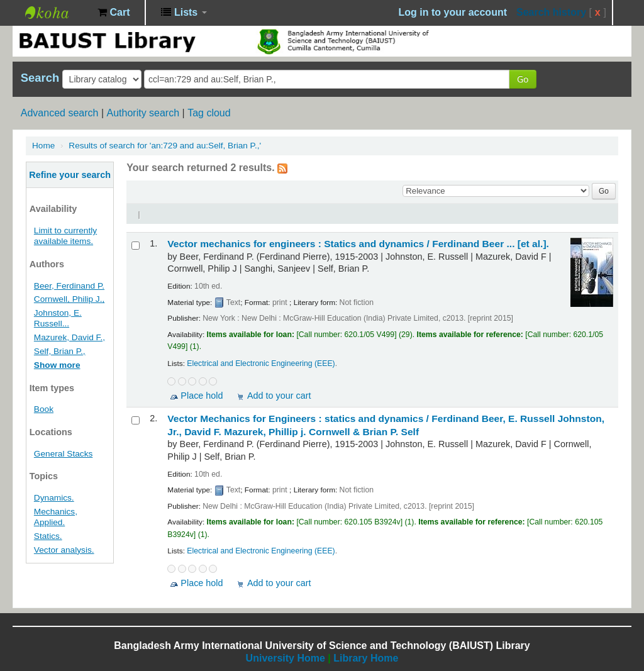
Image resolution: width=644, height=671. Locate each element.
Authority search (143, 113)
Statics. (48, 536)
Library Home (366, 658)
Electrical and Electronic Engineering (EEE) (261, 363)
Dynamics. (54, 498)
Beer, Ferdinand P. (69, 286)
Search (40, 78)
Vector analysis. (64, 550)
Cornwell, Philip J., (69, 299)
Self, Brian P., (60, 351)
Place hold (202, 396)
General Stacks (63, 454)
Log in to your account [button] (453, 12)
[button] (114, 13)
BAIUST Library (57, 13)
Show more (57, 365)
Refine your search (70, 175)
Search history (551, 12)
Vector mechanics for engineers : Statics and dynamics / (358, 244)
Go (523, 79)
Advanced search (60, 113)
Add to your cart (279, 396)
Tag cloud (209, 113)
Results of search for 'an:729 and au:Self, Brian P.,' (165, 146)
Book (44, 409)
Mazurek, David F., (69, 337)
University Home (286, 658)
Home (43, 146)
